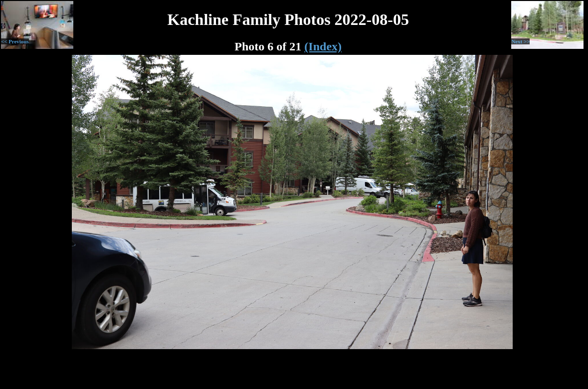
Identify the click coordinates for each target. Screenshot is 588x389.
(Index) (323, 46)
